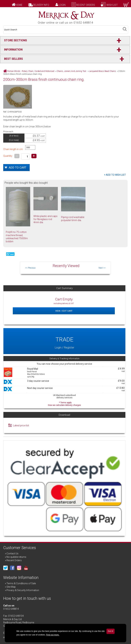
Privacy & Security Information (23, 590)
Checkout (117, 8)
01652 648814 (11, 609)
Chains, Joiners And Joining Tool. (72, 71)
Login (62, 5)
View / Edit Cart (64, 311)
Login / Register (64, 341)
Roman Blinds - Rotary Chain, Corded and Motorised (31, 71)
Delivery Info (41, 5)
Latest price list (21, 425)
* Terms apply (64, 404)
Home (19, 5)
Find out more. (53, 635)
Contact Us (12, 554)
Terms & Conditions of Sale (21, 583)
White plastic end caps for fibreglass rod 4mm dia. (45, 219)
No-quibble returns (16, 557)
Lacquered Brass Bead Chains (103, 71)
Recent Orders (86, 5)
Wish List (112, 5)
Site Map (11, 587)
